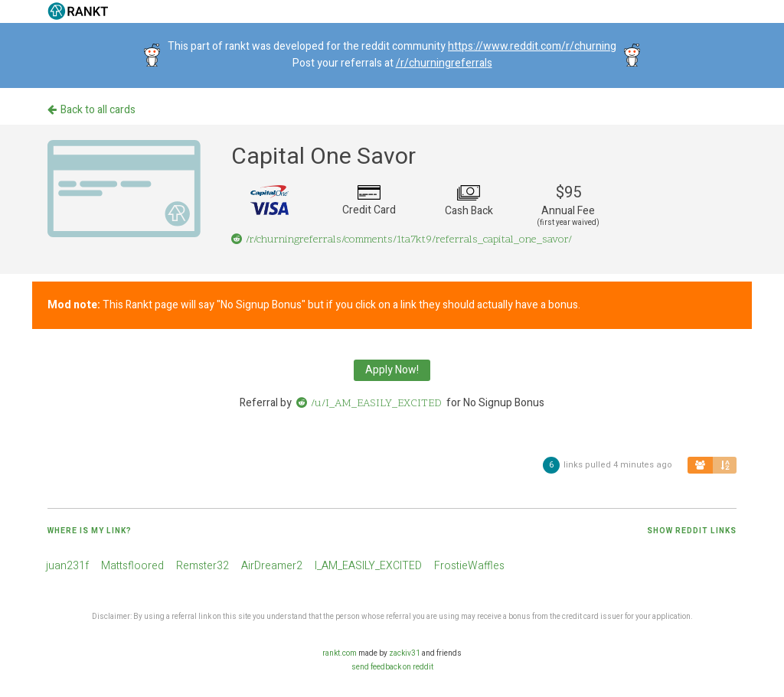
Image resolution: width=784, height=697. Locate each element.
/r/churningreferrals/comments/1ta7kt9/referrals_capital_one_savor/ (402, 240)
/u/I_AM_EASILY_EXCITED (369, 404)
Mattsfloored (132, 566)
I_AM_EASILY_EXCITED (368, 566)
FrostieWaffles (469, 566)
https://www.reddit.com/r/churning (532, 46)
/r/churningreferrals (444, 63)
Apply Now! (392, 370)
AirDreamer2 (272, 566)
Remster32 (203, 566)
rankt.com (340, 653)
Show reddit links (692, 531)
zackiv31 (405, 653)
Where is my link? (90, 531)
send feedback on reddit (392, 667)
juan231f (67, 566)
